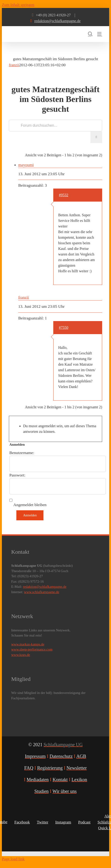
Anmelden (30, 515)
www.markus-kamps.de (28, 644)
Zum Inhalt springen (18, 5)
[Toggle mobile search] (90, 34)
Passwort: (17, 475)
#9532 (64, 195)
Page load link (13, 859)
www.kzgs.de (21, 655)
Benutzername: (22, 453)
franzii (14, 65)
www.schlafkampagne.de (42, 592)
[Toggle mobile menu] (100, 34)
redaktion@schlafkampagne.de (57, 21)
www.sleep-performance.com (32, 649)
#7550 (64, 327)
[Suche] (96, 137)
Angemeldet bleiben (30, 505)
